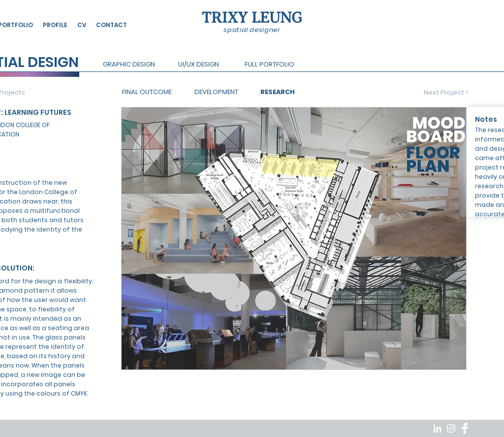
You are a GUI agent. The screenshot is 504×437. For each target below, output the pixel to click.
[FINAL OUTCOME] (147, 92)
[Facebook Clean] (465, 428)
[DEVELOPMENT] (216, 92)
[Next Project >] (446, 93)
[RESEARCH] (278, 92)
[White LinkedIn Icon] (437, 428)
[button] (129, 65)
